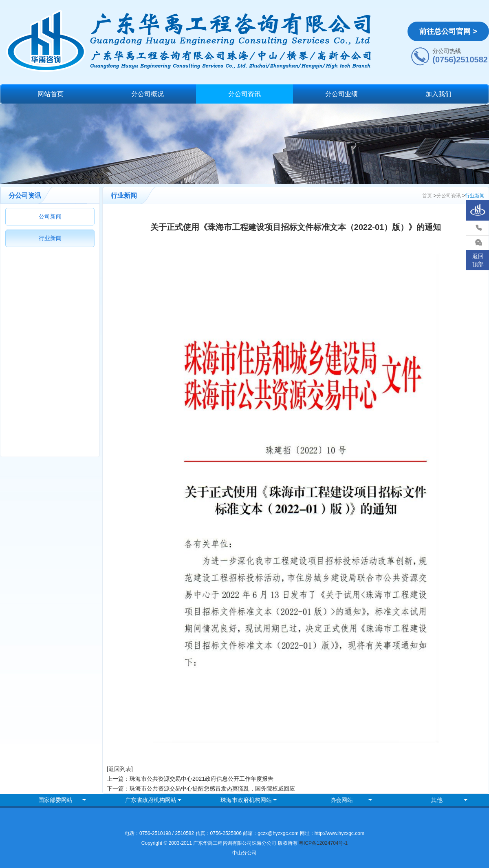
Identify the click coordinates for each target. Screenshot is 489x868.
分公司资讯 (244, 94)
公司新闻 (50, 216)
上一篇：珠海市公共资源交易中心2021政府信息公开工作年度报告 (190, 779)
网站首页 (51, 94)
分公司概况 (148, 94)
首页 (427, 196)
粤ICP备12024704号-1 (323, 843)
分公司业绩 (341, 94)
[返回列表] (120, 769)
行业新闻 (50, 238)
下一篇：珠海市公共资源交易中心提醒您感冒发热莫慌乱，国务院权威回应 (201, 788)
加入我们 (438, 94)
